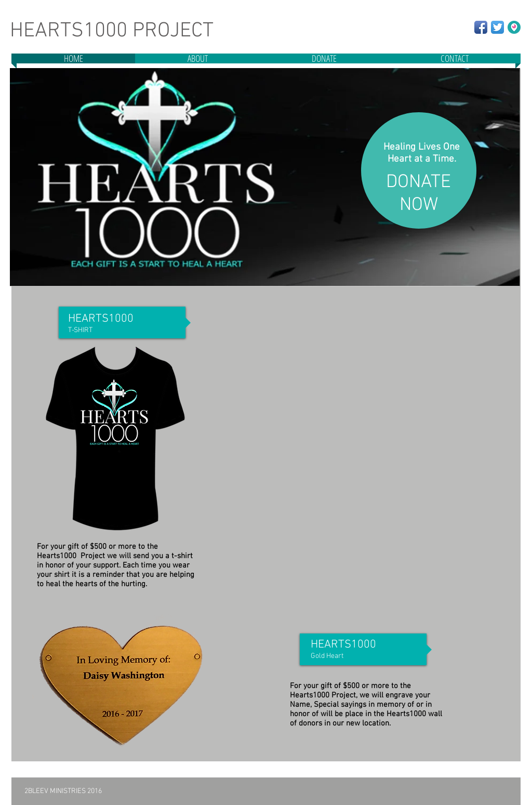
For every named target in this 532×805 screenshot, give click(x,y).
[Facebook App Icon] (481, 27)
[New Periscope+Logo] (514, 27)
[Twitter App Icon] (497, 27)
